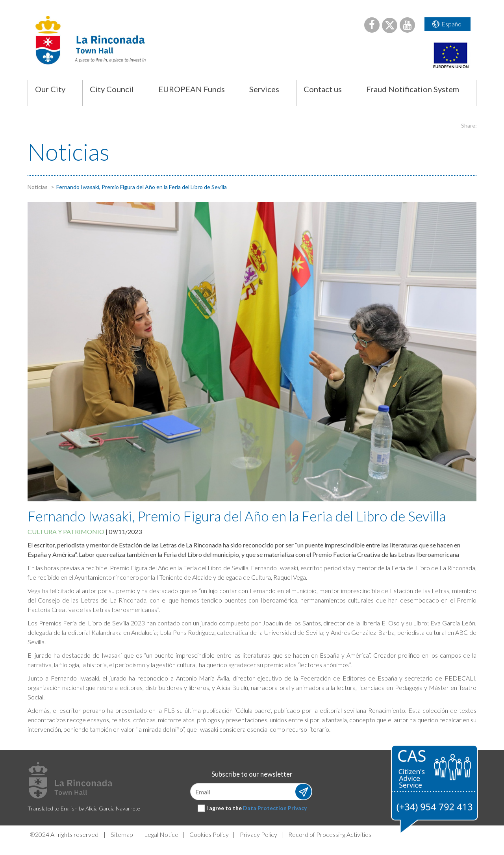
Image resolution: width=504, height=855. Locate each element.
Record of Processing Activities (330, 834)
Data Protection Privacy (275, 808)
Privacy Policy (258, 834)
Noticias (38, 187)
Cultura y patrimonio (66, 531)
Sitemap (122, 834)
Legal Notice (161, 834)
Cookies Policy (209, 834)
